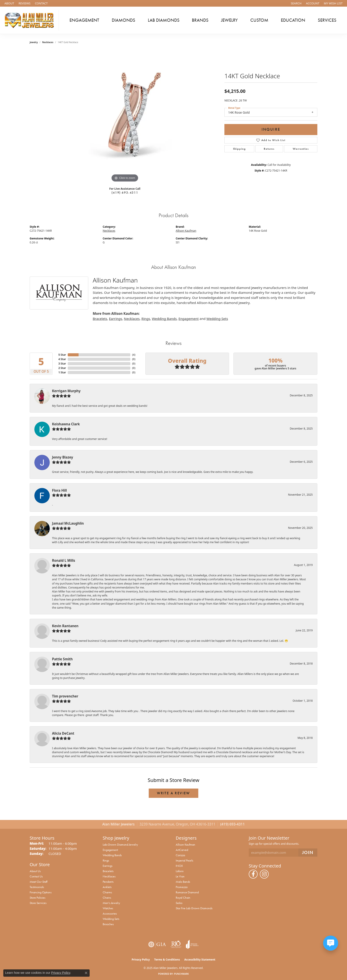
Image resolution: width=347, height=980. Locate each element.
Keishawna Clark (66, 424)
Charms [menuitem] (107, 892)
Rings (146, 319)
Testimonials (37, 887)
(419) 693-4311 (125, 193)
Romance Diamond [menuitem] (187, 892)
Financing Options (41, 892)
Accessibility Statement (200, 960)
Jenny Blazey (63, 457)
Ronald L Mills (64, 560)
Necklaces (48, 42)
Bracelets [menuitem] (108, 871)
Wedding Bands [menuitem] (112, 855)
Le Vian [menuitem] (180, 876)
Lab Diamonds (164, 20)
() (134, 355)
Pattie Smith (62, 659)
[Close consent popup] (86, 973)
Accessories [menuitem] (110, 913)
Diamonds (123, 20)
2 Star (62, 368)
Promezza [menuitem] (182, 887)
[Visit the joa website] (192, 944)
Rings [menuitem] (106, 860)
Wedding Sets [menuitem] (111, 919)
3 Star (62, 364)
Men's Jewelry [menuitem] (111, 903)
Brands (200, 20)
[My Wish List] (333, 3)
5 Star (62, 355)
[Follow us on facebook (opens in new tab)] (253, 874)
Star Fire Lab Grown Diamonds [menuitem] (194, 908)
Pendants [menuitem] (108, 882)
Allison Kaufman (186, 231)
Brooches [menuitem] (108, 924)
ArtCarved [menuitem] (182, 850)
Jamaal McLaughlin (68, 523)
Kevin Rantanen (65, 626)
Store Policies (38, 898)
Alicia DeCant (63, 733)
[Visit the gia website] (157, 944)
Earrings (115, 319)
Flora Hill (59, 490)
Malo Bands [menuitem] (183, 882)
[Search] (296, 3)
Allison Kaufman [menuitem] (185, 844)
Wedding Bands (164, 319)
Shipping (239, 149)
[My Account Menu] (313, 3)
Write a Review (173, 793)
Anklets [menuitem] (107, 887)
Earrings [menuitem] (108, 866)
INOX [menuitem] (179, 866)
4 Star (62, 359)
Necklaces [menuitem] (109, 876)
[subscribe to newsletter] (308, 853)
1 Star (62, 372)
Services (327, 20)
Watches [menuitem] (108, 908)
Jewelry (229, 20)
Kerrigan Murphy (66, 391)
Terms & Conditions (167, 960)
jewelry (34, 42)
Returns (269, 149)
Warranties (301, 149)
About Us (35, 871)
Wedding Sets (217, 319)
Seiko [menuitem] (179, 903)
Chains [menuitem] (107, 898)
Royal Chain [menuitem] (183, 898)
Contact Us (36, 876)
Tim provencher (65, 696)
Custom (259, 20)
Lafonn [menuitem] (180, 871)
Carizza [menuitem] (180, 855)
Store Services (38, 903)
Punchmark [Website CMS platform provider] (182, 974)
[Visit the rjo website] (176, 944)
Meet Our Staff (39, 882)
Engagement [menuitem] (110, 850)
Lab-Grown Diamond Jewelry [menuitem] (120, 844)
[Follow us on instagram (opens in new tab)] (264, 874)
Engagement (84, 20)
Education (293, 20)
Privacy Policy (141, 960)
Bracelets (100, 319)
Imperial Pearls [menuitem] (184, 860)
